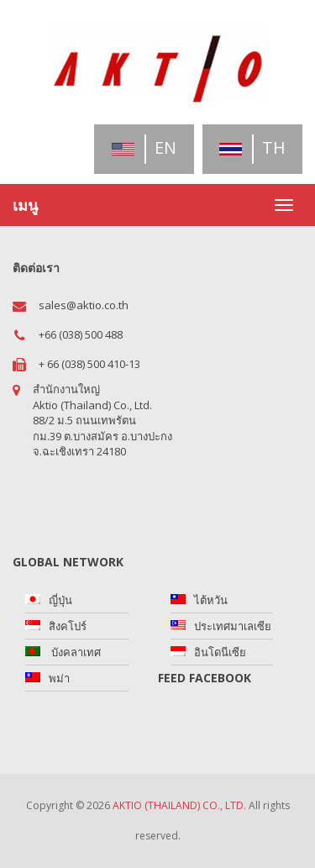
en (144, 147)
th (252, 147)
